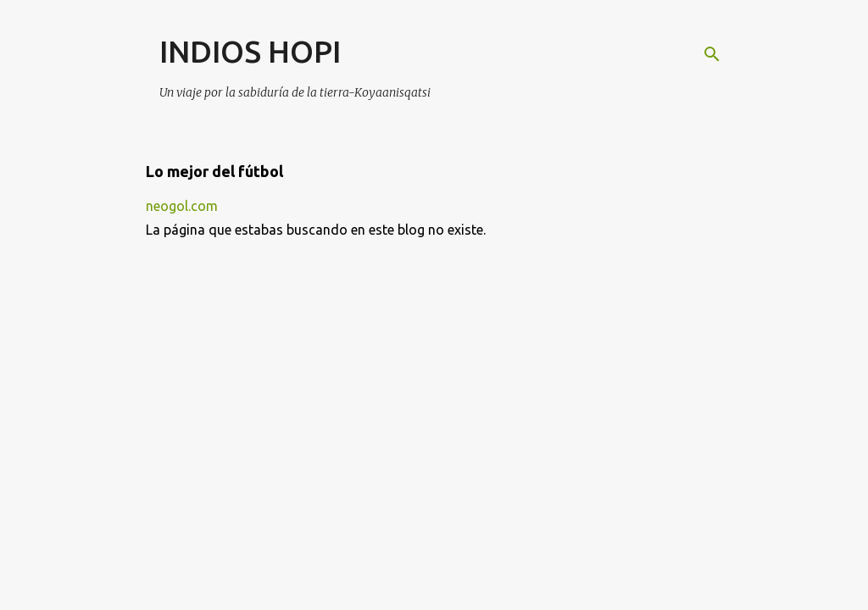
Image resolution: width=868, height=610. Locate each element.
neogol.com (182, 206)
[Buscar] (712, 54)
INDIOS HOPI (250, 51)
